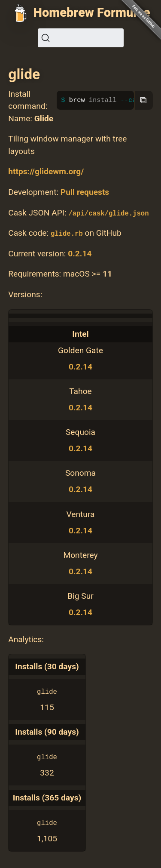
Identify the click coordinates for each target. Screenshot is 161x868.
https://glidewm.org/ (46, 171)
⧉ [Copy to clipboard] (143, 100)
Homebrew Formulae (92, 12)
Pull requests (85, 192)
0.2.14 (80, 254)
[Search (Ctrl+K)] (81, 38)
